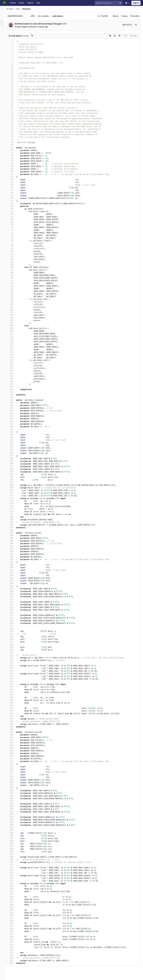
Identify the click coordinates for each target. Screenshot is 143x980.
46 (14, 161)
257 (14, 721)
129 (14, 381)
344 (14, 952)
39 (14, 142)
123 (14, 365)
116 (14, 347)
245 (14, 689)
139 (14, 408)
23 (14, 100)
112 (14, 336)
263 (14, 737)
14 (14, 76)
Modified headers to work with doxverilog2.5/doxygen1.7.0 (44, 24)
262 (14, 735)
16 (14, 81)
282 (14, 788)
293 (14, 817)
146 (14, 426)
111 (14, 333)
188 (14, 538)
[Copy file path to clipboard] (35, 36)
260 (14, 729)
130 (14, 384)
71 (14, 227)
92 (14, 283)
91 (14, 280)
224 (14, 634)
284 (14, 793)
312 (14, 867)
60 (14, 198)
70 (14, 225)
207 (14, 588)
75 (14, 238)
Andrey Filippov (25, 27)
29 (14, 116)
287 (14, 801)
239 (14, 673)
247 (14, 695)
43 (14, 153)
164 (14, 474)
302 (14, 841)
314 (14, 873)
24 (14, 102)
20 (14, 92)
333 (14, 923)
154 (14, 448)
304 (14, 846)
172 (14, 496)
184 (14, 527)
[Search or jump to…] (109, 3)
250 (14, 703)
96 (14, 294)
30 (14, 118)
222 (14, 628)
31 (14, 121)
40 (14, 145)
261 (14, 732)
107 (14, 323)
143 (14, 418)
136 (14, 400)
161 (14, 466)
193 (14, 551)
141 (14, 413)
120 (14, 357)
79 (14, 248)
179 (14, 514)
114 (14, 341)
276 (14, 772)
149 (14, 434)
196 (14, 559)
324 (14, 899)
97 (14, 296)
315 (14, 875)
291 (14, 812)
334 (14, 926)
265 (14, 743)
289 (14, 806)
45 (14, 158)
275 (14, 769)
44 (14, 156)
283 (14, 790)
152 (14, 442)
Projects (13, 3)
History (124, 16)
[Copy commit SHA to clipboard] (136, 25)
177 (14, 509)
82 (14, 256)
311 (14, 865)
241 (14, 679)
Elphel (13, 9)
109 (14, 328)
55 (14, 185)
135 (14, 397)
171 (14, 493)
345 (14, 955)
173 (14, 498)
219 (14, 620)
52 (14, 177)
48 (14, 166)
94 (14, 288)
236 (14, 666)
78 (14, 246)
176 (14, 506)
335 (14, 928)
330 (14, 915)
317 (14, 881)
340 (14, 942)
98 (14, 299)
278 (14, 777)
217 (14, 615)
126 (14, 373)
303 (14, 843)
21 (14, 94)
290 (14, 809)
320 (14, 889)
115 (14, 344)
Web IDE (134, 36)
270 (14, 756)
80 (14, 251)
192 (14, 549)
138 (14, 405)
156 (14, 453)
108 (14, 326)
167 (14, 482)
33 (14, 126)
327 (14, 907)
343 (14, 950)
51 (14, 174)
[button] (3, 977)
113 (14, 339)
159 (14, 461)
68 (14, 219)
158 (14, 458)
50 (14, 171)
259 (14, 727)
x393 (36, 16)
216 (14, 612)
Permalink (135, 16)
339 (14, 939)
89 (14, 275)
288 (14, 804)
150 (14, 437)
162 (14, 469)
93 (14, 286)
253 (14, 711)
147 (14, 429)
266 (14, 745)
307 (14, 854)
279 (14, 780)
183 (14, 525)
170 (14, 490)
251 (14, 705)
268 (14, 751)
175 (14, 503)
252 (14, 708)
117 (14, 349)
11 (14, 68)
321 (14, 891)
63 (14, 206)
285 (14, 796)
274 (14, 766)
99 (14, 302)
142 (14, 416)
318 (14, 883)
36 (14, 134)
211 (14, 599)
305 (14, 849)
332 (14, 921)
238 (14, 671)
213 (14, 604)
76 (14, 241)
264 (14, 740)
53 (14, 179)
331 (14, 918)
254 (14, 713)
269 (14, 753)
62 (14, 203)
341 (14, 944)
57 (14, 190)
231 (14, 652)
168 (14, 485)
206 (14, 586)
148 (14, 432)
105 (14, 318)
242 (14, 681)
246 (14, 692)
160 (14, 464)
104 (14, 315)
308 (14, 857)
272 (14, 761)
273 (14, 764)
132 (14, 389)
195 (14, 557)
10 (14, 65)
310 (14, 862)
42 (14, 150)
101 (14, 307)
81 (14, 254)
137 (14, 403)
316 (14, 878)
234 (14, 660)
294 (14, 820)
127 (14, 376)
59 (14, 195)
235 (14, 663)
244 (14, 687)
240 (14, 676)
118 (14, 352)
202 (14, 575)
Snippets (30, 3)
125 (14, 371)
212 (14, 602)
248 (14, 697)
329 (14, 913)
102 (14, 310)
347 (14, 960)
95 (14, 291)
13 (14, 73)
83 (14, 259)
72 (14, 230)
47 (14, 163)
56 (14, 187)
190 (14, 543)
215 (14, 610)
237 (14, 668)
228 (14, 644)
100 (14, 304)
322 (14, 894)
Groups (22, 3)
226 (14, 639)
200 (14, 570)
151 (14, 440)
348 (14, 963)
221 (14, 626)
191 (14, 546)
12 (14, 71)
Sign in (136, 3)
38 (14, 140)
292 (14, 814)
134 (14, 395)
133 (14, 392)
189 (14, 541)
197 (14, 562)
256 (14, 719)
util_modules (47, 16)
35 (14, 132)
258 (14, 724)
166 (14, 480)
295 (14, 822)
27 (14, 110)
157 (14, 456)
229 (14, 647)
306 (14, 851)
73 (14, 233)
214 (14, 607)
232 (14, 655)
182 (14, 522)
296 (14, 825)
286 (14, 798)
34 (14, 129)
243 (14, 684)
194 (14, 554)
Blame (116, 16)
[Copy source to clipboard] (110, 36)
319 (14, 886)
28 (14, 113)
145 (14, 424)
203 (14, 578)
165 (14, 477)
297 (14, 828)
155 (14, 450)
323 (14, 897)
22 (14, 97)
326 (14, 905)
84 (14, 262)
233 (14, 658)
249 (14, 700)
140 (14, 411)
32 (14, 124)
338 (14, 936)
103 (14, 312)
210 (14, 596)
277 (14, 774)
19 (14, 89)
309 (14, 859)
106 (14, 320)
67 (14, 217)
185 (14, 530)
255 (14, 716)
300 (14, 836)
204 (14, 581)
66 (14, 214)
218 (14, 618)
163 (14, 472)
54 (14, 182)
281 (14, 785)
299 (14, 833)
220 (14, 623)
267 (14, 748)
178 (14, 511)
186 (14, 533)
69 (14, 222)
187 (14, 535)
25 (14, 105)
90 (14, 278)
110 (14, 331)
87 (14, 270)
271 (14, 758)
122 (14, 363)
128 (14, 379)
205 (14, 583)
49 (14, 169)
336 (14, 931)
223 (14, 631)
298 (14, 830)
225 (14, 636)
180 (14, 517)
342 (14, 947)
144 (14, 421)
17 (14, 84)
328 (14, 910)
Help (38, 3)
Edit (126, 36)
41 (14, 148)
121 (14, 360)
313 (14, 870)
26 (14, 108)
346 (14, 958)
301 (14, 838)
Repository (30, 9)
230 (14, 650)
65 (14, 211)
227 (14, 642)
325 (14, 902)
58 (14, 193)
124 (14, 368)
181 (14, 519)
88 (14, 272)
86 (14, 267)
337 (14, 934)
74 (14, 235)
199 (14, 567)
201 (14, 573)
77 (14, 243)
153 (14, 445)
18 (14, 86)
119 (14, 355)
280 (14, 782)
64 (14, 209)
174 (14, 501)
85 (14, 264)
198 (14, 565)
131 (14, 387)
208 (14, 591)
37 (14, 137)
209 (14, 594)
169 (14, 488)
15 (14, 78)
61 (14, 201)
